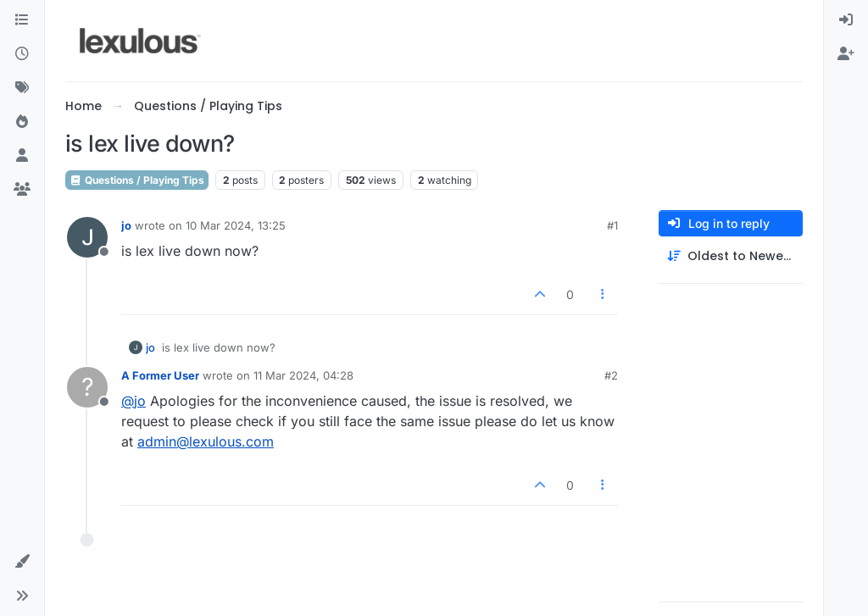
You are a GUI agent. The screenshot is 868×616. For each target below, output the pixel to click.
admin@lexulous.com (206, 441)
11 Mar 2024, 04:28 (303, 375)
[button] (22, 562)
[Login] (846, 20)
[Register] (846, 54)
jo (126, 225)
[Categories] (22, 20)
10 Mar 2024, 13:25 (236, 225)
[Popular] (22, 122)
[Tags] (22, 88)
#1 (612, 225)
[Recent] (22, 54)
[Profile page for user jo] (87, 237)
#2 (611, 375)
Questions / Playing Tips (137, 180)
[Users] (22, 156)
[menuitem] (846, 20)
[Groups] (22, 190)
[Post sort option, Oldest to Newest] (731, 256)
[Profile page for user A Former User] (87, 387)
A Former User (160, 375)
